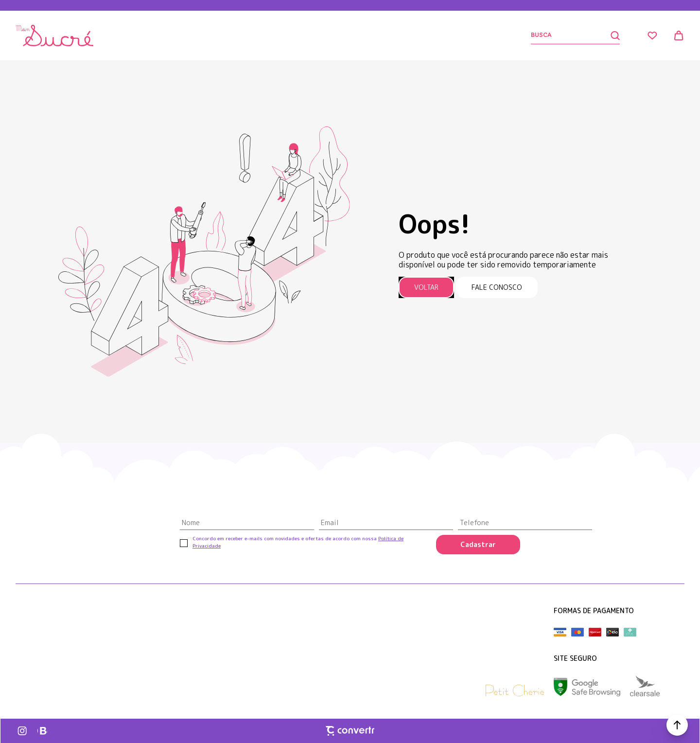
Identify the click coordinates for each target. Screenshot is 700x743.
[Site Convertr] (350, 731)
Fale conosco (497, 287)
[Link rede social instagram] (23, 731)
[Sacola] (679, 35)
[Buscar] (575, 36)
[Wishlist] (652, 35)
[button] (677, 725)
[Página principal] (54, 35)
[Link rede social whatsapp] (42, 731)
